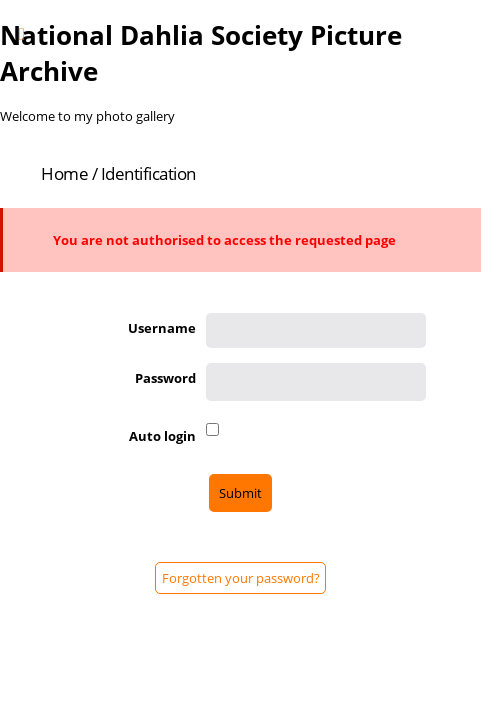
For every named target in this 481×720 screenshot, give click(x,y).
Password (165, 378)
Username (162, 328)
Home (64, 173)
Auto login (162, 436)
